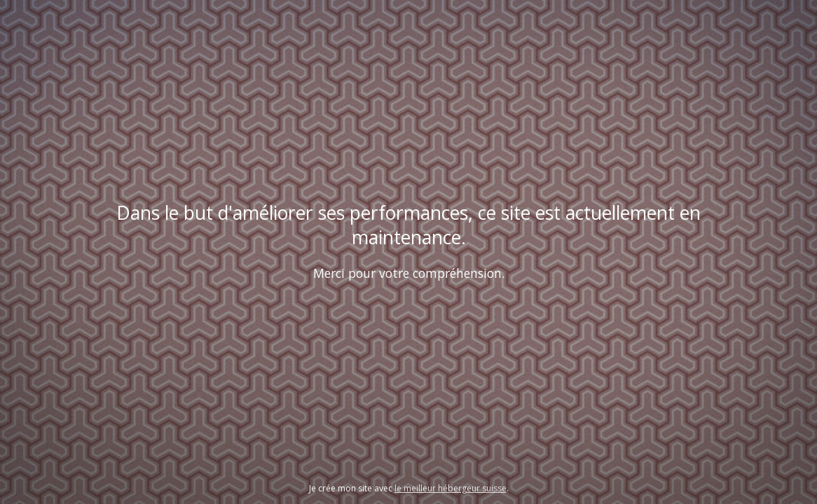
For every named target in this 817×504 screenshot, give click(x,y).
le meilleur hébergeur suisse (451, 488)
